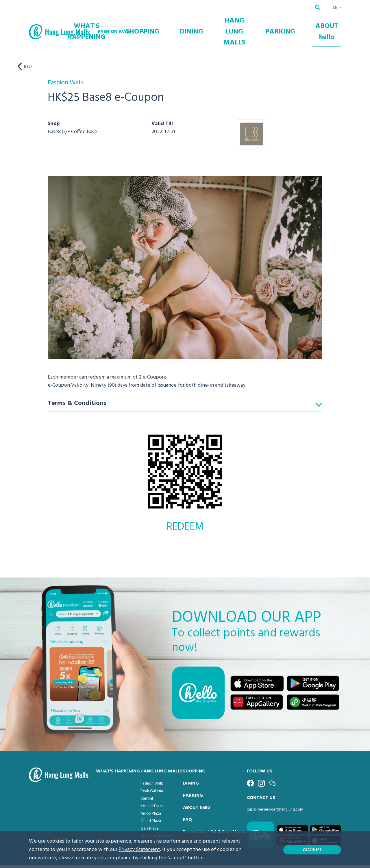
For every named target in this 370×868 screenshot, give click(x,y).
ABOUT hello (333, 24)
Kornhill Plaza (152, 790)
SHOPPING (206, 24)
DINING (239, 24)
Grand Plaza (151, 805)
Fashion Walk (152, 767)
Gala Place (150, 812)
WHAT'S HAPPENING (168, 24)
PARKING (301, 24)
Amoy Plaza (151, 797)
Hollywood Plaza (155, 820)
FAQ (187, 804)
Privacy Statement (139, 850)
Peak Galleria (152, 775)
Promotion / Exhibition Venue (215, 816)
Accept (312, 850)
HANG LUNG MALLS (269, 24)
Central (147, 782)
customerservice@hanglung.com (275, 793)
